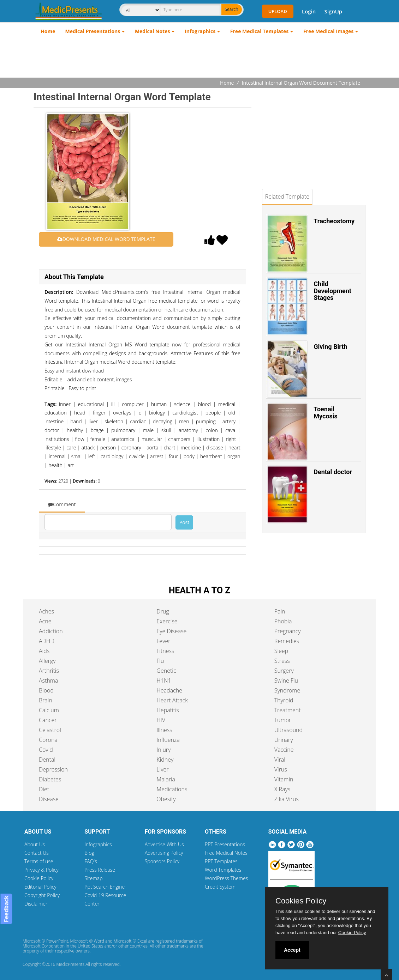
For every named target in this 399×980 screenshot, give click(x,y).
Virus (281, 769)
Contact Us (37, 853)
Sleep (281, 651)
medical (227, 404)
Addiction (51, 631)
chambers (179, 439)
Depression (53, 769)
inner (65, 404)
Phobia (283, 621)
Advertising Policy (164, 853)
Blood (46, 690)
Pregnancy (288, 631)
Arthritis (49, 671)
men (184, 421)
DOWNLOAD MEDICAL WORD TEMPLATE (106, 239)
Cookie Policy (39, 878)
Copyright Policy (42, 895)
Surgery (284, 671)
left (92, 456)
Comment (62, 504)
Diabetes (50, 779)
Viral (280, 760)
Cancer (48, 720)
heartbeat (211, 456)
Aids (44, 651)
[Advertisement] (199, 60)
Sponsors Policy (162, 861)
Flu (160, 661)
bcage (97, 430)
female (98, 439)
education (56, 413)
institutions (57, 439)
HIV (161, 720)
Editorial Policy (40, 887)
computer (133, 404)
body (189, 456)
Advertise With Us (164, 844)
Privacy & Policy (41, 870)
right (231, 439)
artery (229, 421)
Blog (89, 853)
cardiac (138, 421)
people (213, 413)
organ (234, 456)
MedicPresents (70, 964)
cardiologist (185, 413)
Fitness (165, 651)
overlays (122, 413)
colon (212, 430)
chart (169, 447)
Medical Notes (153, 31)
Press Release (100, 870)
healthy (75, 430)
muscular (152, 439)
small (77, 456)
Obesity (166, 799)
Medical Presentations (93, 31)
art (71, 465)
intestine (54, 421)
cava (230, 430)
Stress (282, 661)
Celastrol (50, 730)
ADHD (47, 641)
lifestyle (53, 447)
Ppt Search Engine (105, 887)
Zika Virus (287, 799)
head (80, 413)
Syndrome (287, 690)
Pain (280, 611)
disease (215, 447)
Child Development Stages (332, 291)
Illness (164, 730)
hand (76, 421)
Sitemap (93, 878)
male (148, 430)
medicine (191, 447)
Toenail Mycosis (326, 413)
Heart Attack (172, 700)
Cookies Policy (301, 901)
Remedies (287, 641)
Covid (46, 750)
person (108, 447)
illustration (208, 439)
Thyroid (284, 700)
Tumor (283, 720)
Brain (46, 700)
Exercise (167, 621)
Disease (49, 799)
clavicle (137, 456)
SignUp (333, 11)
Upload (278, 11)
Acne (45, 621)
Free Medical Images (328, 31)
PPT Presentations (225, 844)
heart (234, 447)
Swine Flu (286, 680)
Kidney (165, 760)
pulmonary (123, 430)
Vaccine (284, 750)
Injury (163, 750)
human (159, 404)
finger (99, 413)
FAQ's (91, 861)
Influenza (168, 740)
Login (309, 11)
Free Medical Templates (259, 31)
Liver (162, 769)
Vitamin (284, 779)
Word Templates (223, 870)
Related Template (287, 196)
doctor (52, 430)
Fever (163, 641)
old (232, 413)
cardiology (112, 456)
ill (113, 404)
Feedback (6, 909)
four (173, 456)
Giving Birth (330, 347)
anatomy (188, 430)
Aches (46, 611)
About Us (35, 844)
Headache (169, 690)
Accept (292, 950)
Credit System (220, 887)
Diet (44, 789)
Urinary (284, 740)
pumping (206, 421)
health (55, 465)
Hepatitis (168, 710)
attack (88, 447)
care (71, 447)
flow (80, 439)
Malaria (166, 779)
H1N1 (164, 680)
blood (204, 404)
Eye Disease (171, 631)
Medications (172, 789)
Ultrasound (288, 730)
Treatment (288, 710)
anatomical (123, 439)
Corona (48, 740)
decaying (163, 421)
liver (93, 421)
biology (157, 413)
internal (57, 456)
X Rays (282, 789)
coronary (131, 447)
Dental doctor (333, 472)
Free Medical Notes (226, 853)
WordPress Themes (226, 878)
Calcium (49, 710)
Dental (47, 760)
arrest (157, 456)
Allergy (47, 661)
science (182, 404)
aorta (152, 447)
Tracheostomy (334, 221)
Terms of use (39, 861)
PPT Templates (221, 861)
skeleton (114, 421)
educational (91, 404)
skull (166, 430)
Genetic (166, 671)
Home (48, 31)
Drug (163, 611)
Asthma (48, 680)
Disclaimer (36, 904)
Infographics (200, 31)
